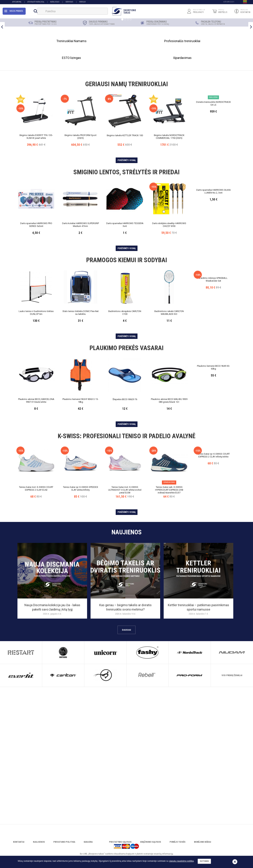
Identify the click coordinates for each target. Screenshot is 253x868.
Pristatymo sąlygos (120, 847)
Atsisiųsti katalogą (36, 2)
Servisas (69, 2)
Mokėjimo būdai (203, 847)
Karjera (88, 847)
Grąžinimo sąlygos (151, 847)
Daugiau (126, 772)
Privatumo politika (64, 847)
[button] (245, 2)
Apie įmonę (17, 2)
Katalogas (55, 2)
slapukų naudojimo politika (181, 861)
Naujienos (39, 847)
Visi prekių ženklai (232, 818)
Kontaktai (19, 847)
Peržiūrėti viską (127, 303)
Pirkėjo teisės (178, 847)
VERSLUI (82, 2)
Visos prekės (14, 11)
